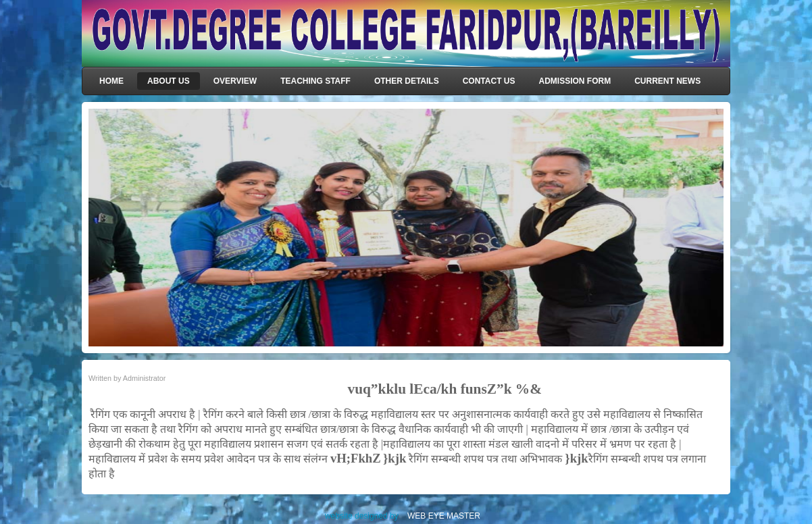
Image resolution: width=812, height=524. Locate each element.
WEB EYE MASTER (444, 516)
